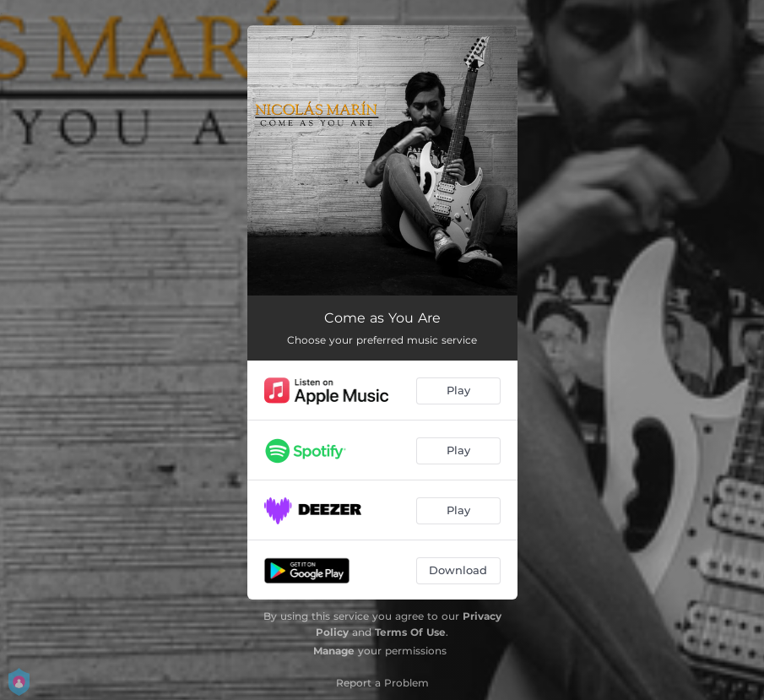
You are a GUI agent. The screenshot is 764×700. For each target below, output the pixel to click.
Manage (334, 651)
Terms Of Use (410, 632)
